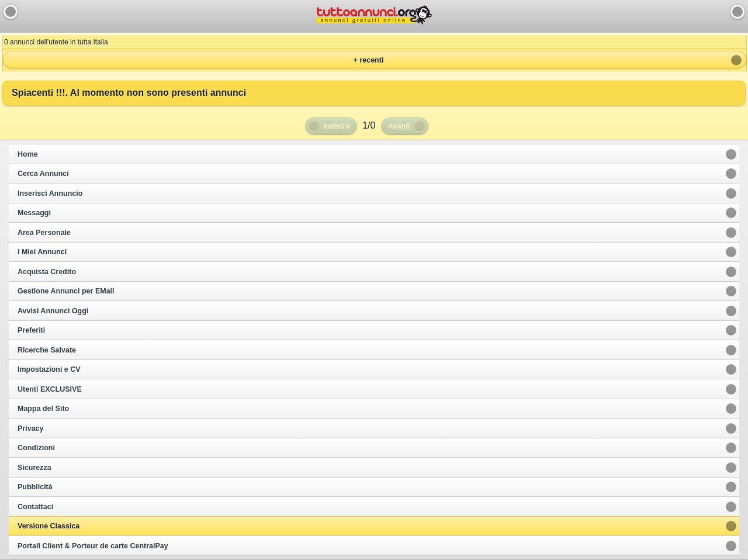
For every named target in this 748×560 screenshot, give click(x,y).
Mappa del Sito (43, 409)
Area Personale (44, 233)
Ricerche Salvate (47, 350)
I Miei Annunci (42, 252)
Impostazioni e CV (49, 369)
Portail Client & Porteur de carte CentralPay (93, 546)
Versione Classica (49, 526)
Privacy (30, 428)
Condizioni (36, 448)
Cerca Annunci (43, 174)
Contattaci (35, 507)
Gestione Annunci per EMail (66, 291)
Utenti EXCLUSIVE (50, 389)
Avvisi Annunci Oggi (53, 311)
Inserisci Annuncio (50, 193)
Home (28, 154)
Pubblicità (35, 487)
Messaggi (34, 213)
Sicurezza (34, 468)
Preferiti (31, 330)
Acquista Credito (47, 272)
